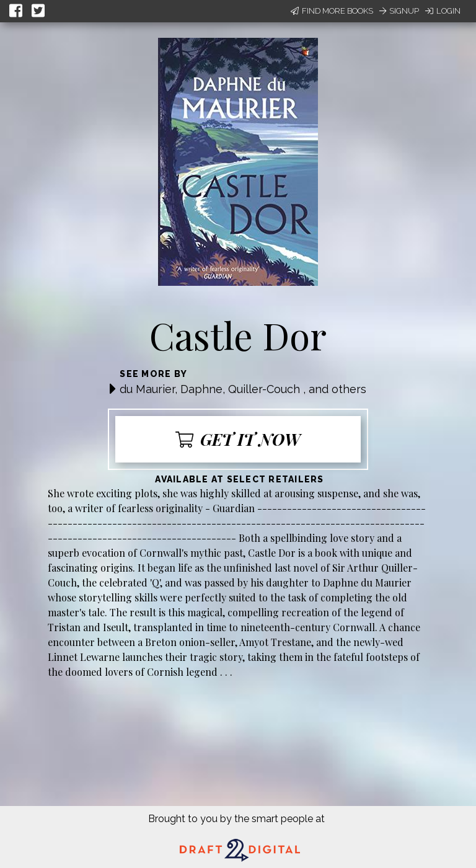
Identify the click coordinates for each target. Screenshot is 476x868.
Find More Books (332, 11)
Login (443, 11)
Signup (399, 11)
